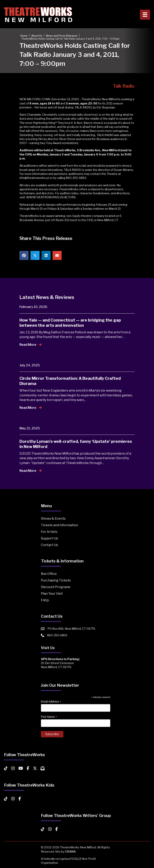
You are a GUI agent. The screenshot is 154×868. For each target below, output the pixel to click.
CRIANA (70, 851)
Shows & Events (53, 519)
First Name (49, 717)
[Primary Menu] (145, 15)
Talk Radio (124, 86)
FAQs (45, 600)
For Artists (49, 532)
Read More (31, 345)
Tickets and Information (59, 525)
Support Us (49, 538)
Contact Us (49, 545)
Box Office (49, 574)
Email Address (51, 702)
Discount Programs (56, 587)
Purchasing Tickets (56, 580)
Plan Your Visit (52, 594)
